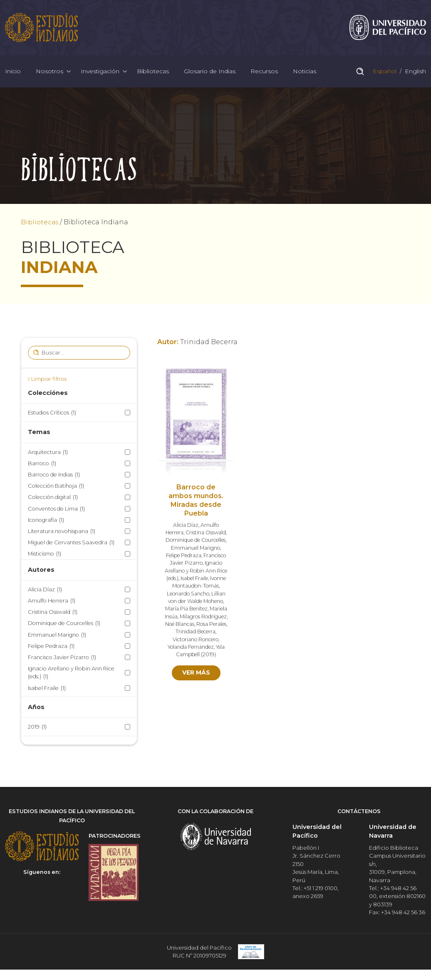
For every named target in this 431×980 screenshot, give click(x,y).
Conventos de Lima (56, 510)
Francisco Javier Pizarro (62, 659)
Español (384, 72)
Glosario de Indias (210, 72)
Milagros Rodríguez (203, 618)
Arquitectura (48, 454)
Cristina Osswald (53, 614)
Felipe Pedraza (51, 648)
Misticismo (45, 556)
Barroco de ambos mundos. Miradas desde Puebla (196, 502)
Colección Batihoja (56, 488)
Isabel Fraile (47, 690)
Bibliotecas (153, 72)
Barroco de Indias (54, 477)
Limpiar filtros (49, 381)
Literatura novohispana (62, 533)
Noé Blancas (179, 626)
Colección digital (53, 499)
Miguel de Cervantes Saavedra (71, 545)
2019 (37, 729)
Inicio (13, 72)
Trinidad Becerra (196, 634)
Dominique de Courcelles (64, 625)
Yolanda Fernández (191, 649)
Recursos (264, 72)
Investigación (100, 72)
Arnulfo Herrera (52, 603)
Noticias (305, 72)
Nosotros (50, 72)
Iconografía (46, 522)
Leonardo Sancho (188, 595)
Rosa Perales (212, 626)
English (415, 72)
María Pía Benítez (186, 611)
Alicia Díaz (45, 591)
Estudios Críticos (52, 415)
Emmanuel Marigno (57, 636)
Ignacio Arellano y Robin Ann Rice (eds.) (71, 675)
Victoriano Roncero (196, 641)
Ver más (196, 675)
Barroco (42, 465)
